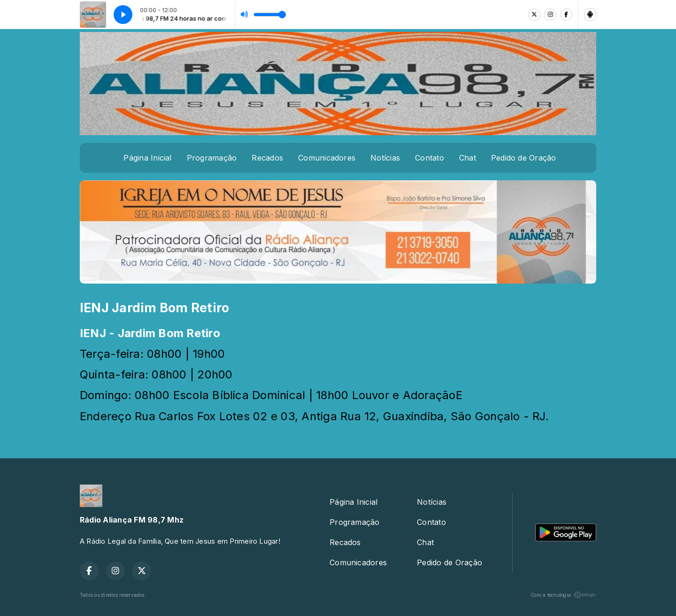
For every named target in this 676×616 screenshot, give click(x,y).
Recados (267, 158)
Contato (430, 158)
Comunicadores (327, 158)
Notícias (385, 158)
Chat (468, 158)
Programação (212, 158)
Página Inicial (147, 158)
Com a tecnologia (563, 595)
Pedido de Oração (524, 158)
